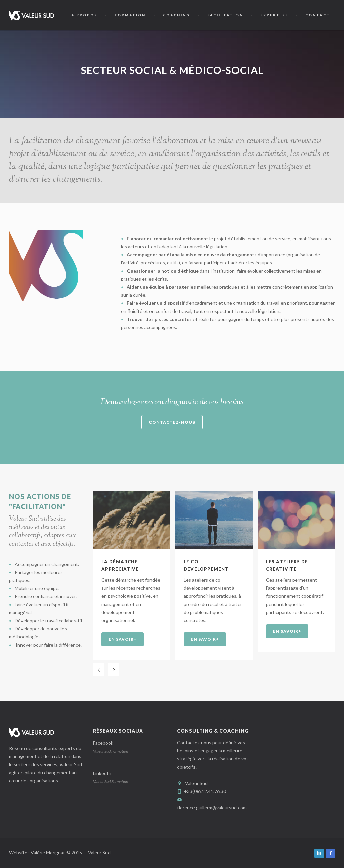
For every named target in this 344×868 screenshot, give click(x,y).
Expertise (274, 15)
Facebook (103, 743)
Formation (130, 15)
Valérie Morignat (48, 852)
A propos (84, 15)
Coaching (177, 15)
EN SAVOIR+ (123, 639)
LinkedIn (102, 773)
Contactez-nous (172, 422)
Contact (318, 15)
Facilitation (225, 15)
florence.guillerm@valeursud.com (212, 807)
